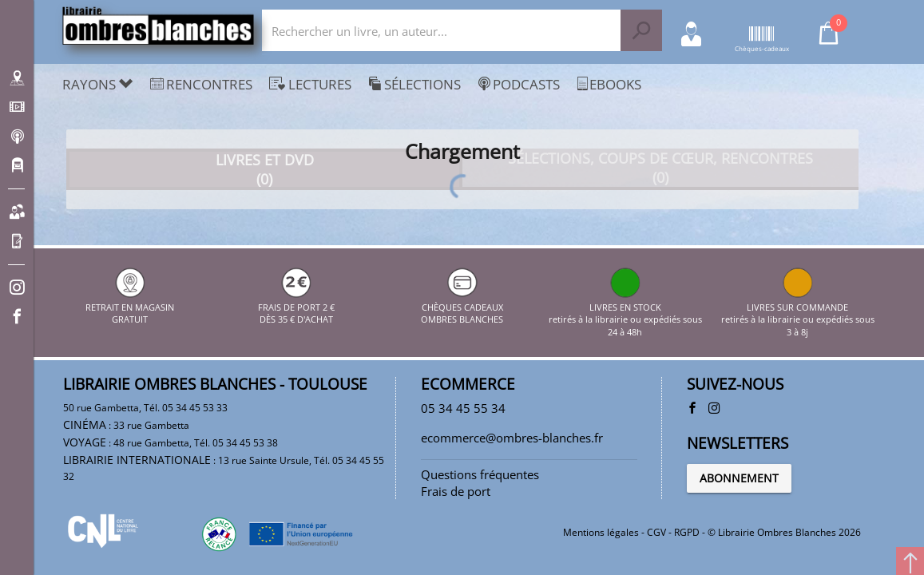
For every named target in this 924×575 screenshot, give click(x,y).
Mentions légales (601, 532)
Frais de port (456, 491)
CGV (656, 532)
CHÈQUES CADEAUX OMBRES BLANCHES (462, 307)
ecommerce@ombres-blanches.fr (512, 438)
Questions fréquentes (480, 474)
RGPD (687, 532)
